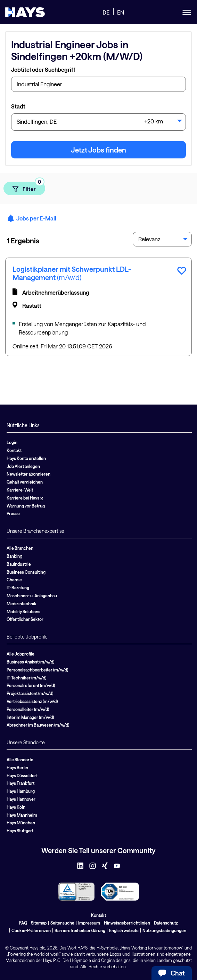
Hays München (21, 823)
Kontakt (14, 450)
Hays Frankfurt (20, 783)
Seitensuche (62, 923)
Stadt (18, 106)
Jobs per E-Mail (32, 218)
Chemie (14, 580)
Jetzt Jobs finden (98, 150)
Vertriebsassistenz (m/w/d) (32, 701)
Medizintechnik (22, 604)
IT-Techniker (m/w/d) (26, 678)
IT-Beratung (18, 588)
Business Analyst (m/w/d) (30, 662)
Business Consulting (26, 572)
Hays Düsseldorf (22, 775)
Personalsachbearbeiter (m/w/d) (37, 670)
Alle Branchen (20, 548)
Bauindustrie (19, 564)
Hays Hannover (21, 799)
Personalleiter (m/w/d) (28, 709)
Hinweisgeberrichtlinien (127, 923)
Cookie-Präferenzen (31, 930)
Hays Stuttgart (20, 831)
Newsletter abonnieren (28, 474)
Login (12, 442)
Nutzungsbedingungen (164, 930)
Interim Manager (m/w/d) (30, 717)
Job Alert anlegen (23, 466)
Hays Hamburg (21, 791)
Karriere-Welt (20, 490)
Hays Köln (16, 807)
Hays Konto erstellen (26, 458)
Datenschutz (166, 923)
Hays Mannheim (22, 815)
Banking (14, 556)
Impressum (89, 923)
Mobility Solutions (23, 612)
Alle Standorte (20, 760)
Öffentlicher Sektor (25, 619)
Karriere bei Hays (25, 498)
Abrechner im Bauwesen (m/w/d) (38, 725)
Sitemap (39, 923)
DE (106, 12)
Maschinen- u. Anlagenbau (32, 596)
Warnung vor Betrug (26, 506)
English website (124, 930)
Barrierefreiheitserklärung (80, 930)
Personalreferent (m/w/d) (31, 685)
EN (121, 12)
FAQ (23, 923)
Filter (28, 187)
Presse (13, 513)
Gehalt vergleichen (25, 482)
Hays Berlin (17, 767)
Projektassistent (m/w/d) (30, 693)
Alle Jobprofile (20, 654)
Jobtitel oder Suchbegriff (43, 70)
